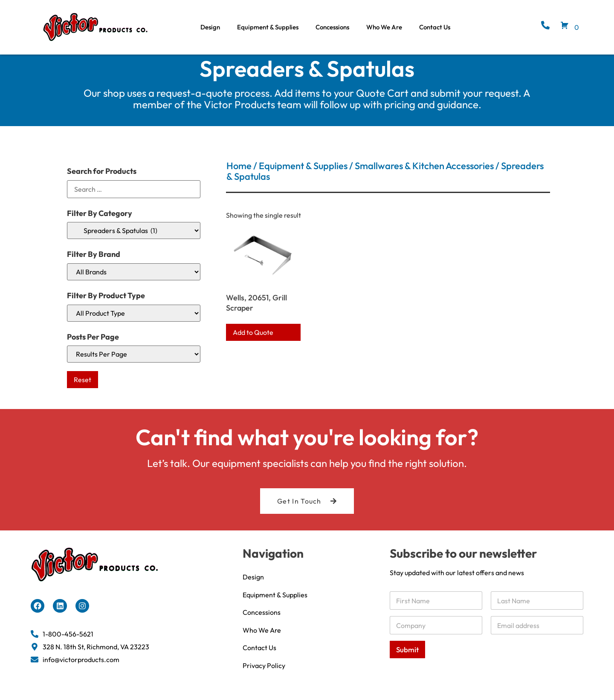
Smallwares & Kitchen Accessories (424, 174)
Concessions (332, 27)
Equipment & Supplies (268, 27)
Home (239, 174)
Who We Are (384, 27)
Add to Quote (253, 340)
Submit (407, 658)
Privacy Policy (264, 674)
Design (210, 27)
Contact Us (435, 27)
